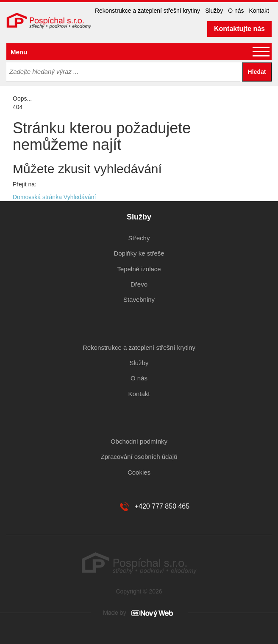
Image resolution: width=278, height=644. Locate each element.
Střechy (139, 238)
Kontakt (259, 11)
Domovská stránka (37, 197)
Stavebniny (139, 300)
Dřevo (139, 284)
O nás (236, 11)
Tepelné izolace (139, 269)
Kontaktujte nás (239, 29)
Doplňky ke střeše (139, 253)
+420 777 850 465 (162, 506)
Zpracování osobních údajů (139, 457)
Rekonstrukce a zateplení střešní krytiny (147, 11)
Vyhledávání (80, 197)
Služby (214, 11)
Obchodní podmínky (139, 441)
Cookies (139, 472)
